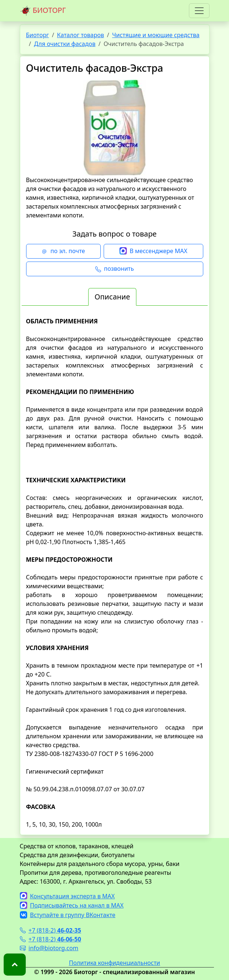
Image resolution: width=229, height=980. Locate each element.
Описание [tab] (112, 297)
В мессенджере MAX (153, 251)
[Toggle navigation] (199, 11)
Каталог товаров (80, 35)
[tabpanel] (115, 573)
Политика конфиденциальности (114, 963)
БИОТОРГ (43, 11)
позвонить (114, 269)
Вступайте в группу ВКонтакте (68, 915)
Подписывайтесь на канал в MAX (72, 905)
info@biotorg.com (49, 948)
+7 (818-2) (51, 930)
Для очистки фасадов (65, 44)
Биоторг (38, 35)
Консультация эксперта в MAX (67, 896)
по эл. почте (63, 251)
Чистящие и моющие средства (156, 35)
